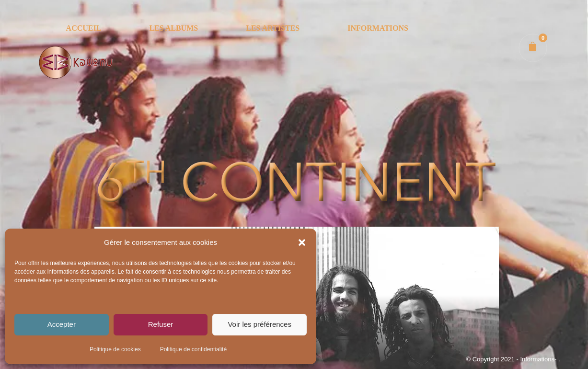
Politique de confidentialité (193, 349)
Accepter (62, 324)
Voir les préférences (259, 324)
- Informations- (537, 359)
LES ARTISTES (273, 28)
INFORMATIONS (378, 28)
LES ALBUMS (173, 28)
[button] (302, 242)
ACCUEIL (84, 28)
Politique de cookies (115, 349)
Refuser (161, 324)
